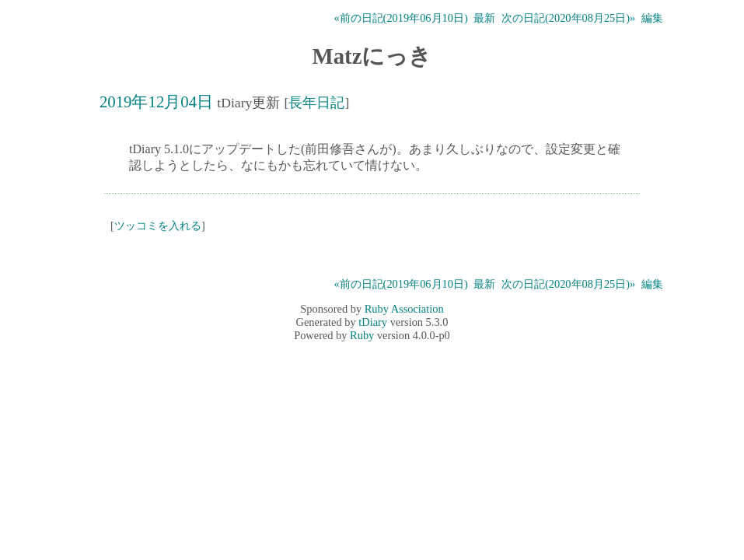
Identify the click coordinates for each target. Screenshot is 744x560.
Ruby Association (404, 309)
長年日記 (316, 103)
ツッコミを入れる (158, 226)
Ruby (362, 335)
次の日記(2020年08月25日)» (568, 18)
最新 (484, 18)
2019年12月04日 (156, 101)
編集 (652, 18)
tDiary (373, 322)
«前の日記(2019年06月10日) (400, 18)
